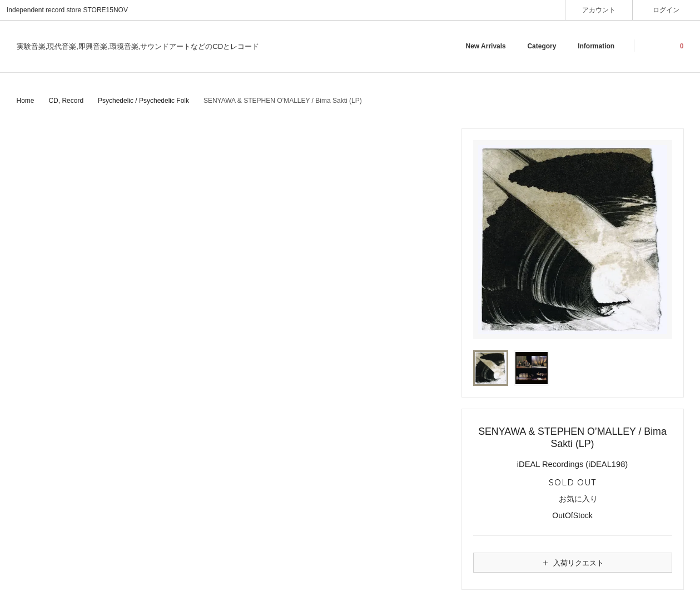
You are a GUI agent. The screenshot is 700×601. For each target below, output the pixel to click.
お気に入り (572, 499)
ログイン (666, 10)
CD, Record (66, 101)
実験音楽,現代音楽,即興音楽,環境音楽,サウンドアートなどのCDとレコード (138, 46)
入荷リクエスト (572, 563)
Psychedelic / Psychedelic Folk (143, 101)
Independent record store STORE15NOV (67, 10)
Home (26, 101)
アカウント (599, 10)
